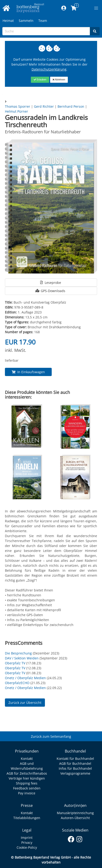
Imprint (27, 838)
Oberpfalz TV (15, 663)
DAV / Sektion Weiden (22, 658)
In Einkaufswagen (28, 372)
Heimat (8, 21)
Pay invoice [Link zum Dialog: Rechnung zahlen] (27, 793)
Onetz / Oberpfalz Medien (25, 678)
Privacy (27, 842)
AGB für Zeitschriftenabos (27, 773)
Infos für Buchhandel (75, 768)
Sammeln (26, 21)
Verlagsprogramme (75, 773)
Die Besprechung (18, 653)
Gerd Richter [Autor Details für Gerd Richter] (44, 106)
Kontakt (27, 759)
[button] (96, 8)
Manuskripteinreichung (75, 813)
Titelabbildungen (27, 818)
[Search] (95, 31)
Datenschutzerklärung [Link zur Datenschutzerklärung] (49, 69)
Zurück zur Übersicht (25, 703)
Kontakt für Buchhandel (75, 759)
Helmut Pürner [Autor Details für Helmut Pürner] (16, 111)
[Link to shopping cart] (74, 8)
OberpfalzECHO (17, 683)
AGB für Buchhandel (75, 763)
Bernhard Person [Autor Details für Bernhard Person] (71, 106)
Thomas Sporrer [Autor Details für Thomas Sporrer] (18, 106)
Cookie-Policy (27, 847)
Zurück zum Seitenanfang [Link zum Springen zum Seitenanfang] (51, 736)
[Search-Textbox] (46, 31)
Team (43, 21)
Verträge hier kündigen (27, 778)
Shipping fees (27, 783)
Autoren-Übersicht (75, 818)
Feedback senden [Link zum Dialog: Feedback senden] (27, 788)
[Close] (40, 80)
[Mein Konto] (64, 8)
